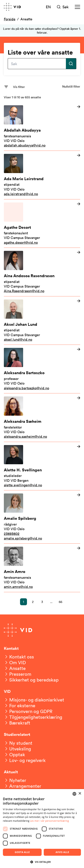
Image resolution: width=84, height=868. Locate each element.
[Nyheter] (15, 780)
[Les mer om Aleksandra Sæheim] (42, 418)
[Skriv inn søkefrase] (37, 64)
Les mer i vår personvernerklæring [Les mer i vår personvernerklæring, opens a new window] (50, 821)
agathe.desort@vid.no (21, 242)
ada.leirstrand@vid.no (21, 194)
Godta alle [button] (22, 852)
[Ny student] (18, 743)
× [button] (80, 794)
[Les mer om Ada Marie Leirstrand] (42, 175)
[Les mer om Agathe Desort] (42, 224)
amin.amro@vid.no (18, 587)
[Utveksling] (17, 749)
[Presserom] (18, 674)
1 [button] (24, 602)
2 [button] (33, 602)
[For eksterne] (20, 706)
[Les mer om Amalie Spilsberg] (42, 517)
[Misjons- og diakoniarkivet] (34, 700)
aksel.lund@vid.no (18, 339)
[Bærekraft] (17, 723)
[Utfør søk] (71, 64)
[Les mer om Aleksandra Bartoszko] (42, 369)
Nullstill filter (71, 86)
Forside (10, 19)
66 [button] (60, 602)
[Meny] (77, 7)
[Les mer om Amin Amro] (42, 568)
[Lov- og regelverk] (25, 760)
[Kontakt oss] (19, 657)
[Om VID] (15, 662)
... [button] (51, 602)
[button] (42, 862)
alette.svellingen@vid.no (23, 485)
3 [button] (42, 602)
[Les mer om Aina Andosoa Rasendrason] (42, 272)
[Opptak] (14, 754)
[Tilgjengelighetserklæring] (33, 717)
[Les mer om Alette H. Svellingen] (42, 466)
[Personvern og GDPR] (28, 711)
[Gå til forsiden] (12, 7)
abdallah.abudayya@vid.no (25, 145)
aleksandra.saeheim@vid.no (25, 436)
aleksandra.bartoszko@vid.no (26, 388)
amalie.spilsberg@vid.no (23, 538)
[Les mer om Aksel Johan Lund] (42, 321)
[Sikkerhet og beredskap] (31, 680)
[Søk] (63, 7)
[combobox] (74, 794)
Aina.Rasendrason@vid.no (24, 291)
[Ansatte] (15, 668)
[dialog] (42, 829)
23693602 (12, 534)
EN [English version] (48, 7)
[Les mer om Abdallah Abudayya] (42, 126)
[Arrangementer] (23, 786)
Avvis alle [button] (62, 852)
